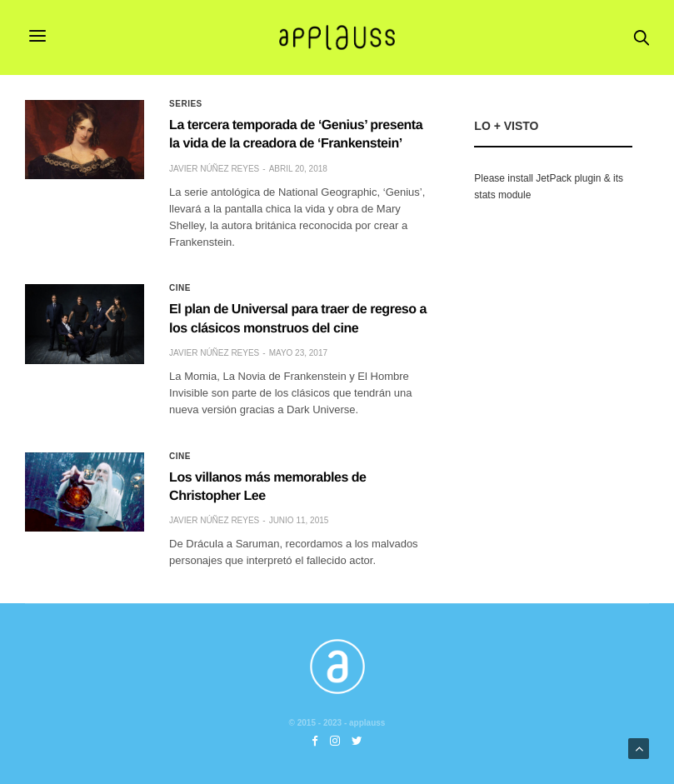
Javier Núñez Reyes (214, 169)
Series (186, 104)
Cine (180, 288)
